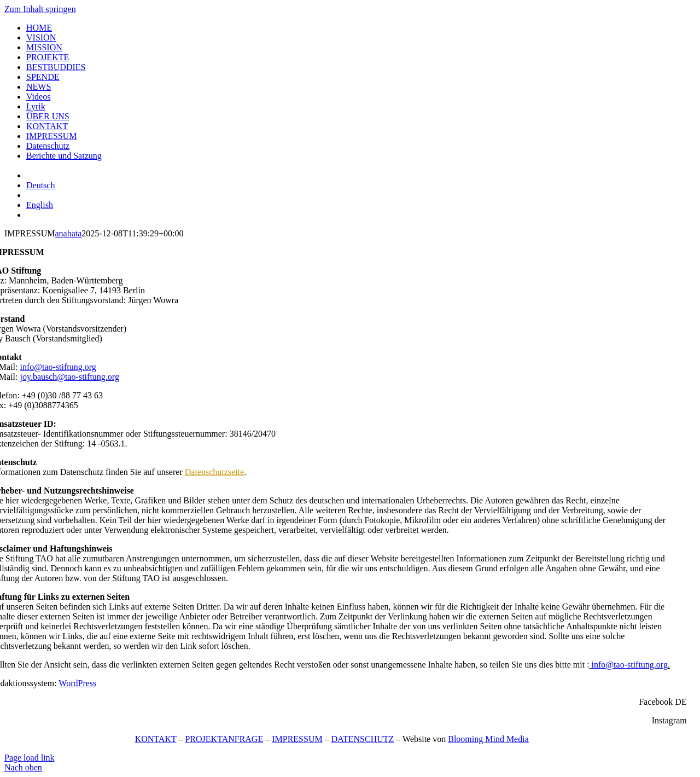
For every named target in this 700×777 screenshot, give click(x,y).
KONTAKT (156, 739)
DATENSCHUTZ (363, 739)
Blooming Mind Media (488, 739)
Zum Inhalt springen (40, 9)
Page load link (30, 758)
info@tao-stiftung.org (58, 367)
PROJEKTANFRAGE (224, 739)
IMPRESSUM (297, 739)
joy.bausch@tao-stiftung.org (70, 377)
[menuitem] (40, 185)
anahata (68, 233)
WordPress (77, 683)
